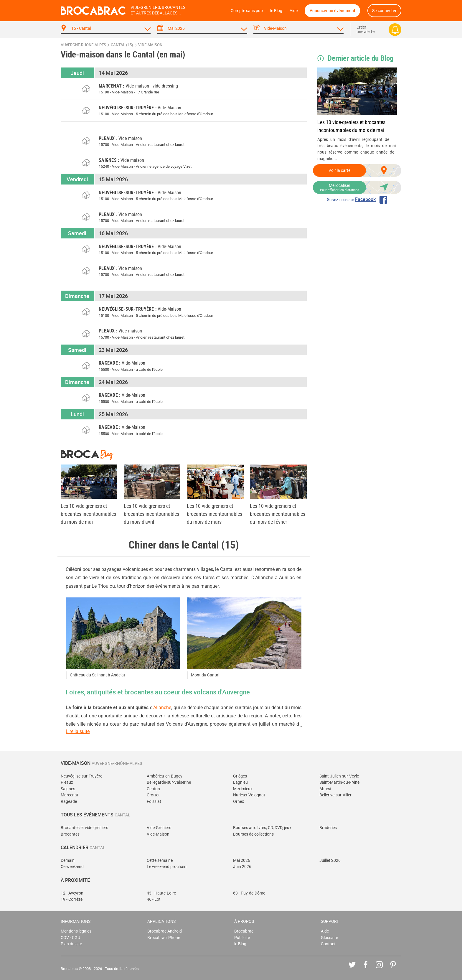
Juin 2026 (242, 867)
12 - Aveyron (72, 893)
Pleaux (67, 782)
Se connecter (384, 10)
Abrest (325, 789)
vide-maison (150, 45)
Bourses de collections (253, 834)
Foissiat (154, 802)
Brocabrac (244, 931)
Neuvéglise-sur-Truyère (81, 776)
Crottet (153, 795)
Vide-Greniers (159, 828)
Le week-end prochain (167, 867)
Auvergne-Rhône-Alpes (83, 45)
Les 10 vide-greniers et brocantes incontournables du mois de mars (214, 514)
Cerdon (153, 789)
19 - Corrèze (72, 899)
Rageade (69, 802)
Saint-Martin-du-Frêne (339, 782)
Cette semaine (160, 860)
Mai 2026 (242, 860)
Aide (294, 11)
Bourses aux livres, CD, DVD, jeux (262, 828)
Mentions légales (76, 931)
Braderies (328, 828)
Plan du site (71, 944)
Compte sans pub (247, 11)
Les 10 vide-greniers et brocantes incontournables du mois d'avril (151, 514)
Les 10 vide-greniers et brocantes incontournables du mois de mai (351, 126)
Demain (68, 860)
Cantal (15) (122, 45)
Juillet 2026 (330, 860)
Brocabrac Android (165, 931)
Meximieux (243, 789)
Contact (328, 944)
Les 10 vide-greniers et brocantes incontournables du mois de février (278, 514)
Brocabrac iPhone (164, 938)
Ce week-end (72, 867)
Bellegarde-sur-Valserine (169, 782)
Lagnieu (240, 782)
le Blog (276, 11)
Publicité (242, 938)
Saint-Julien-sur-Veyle (339, 776)
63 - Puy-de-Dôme (249, 893)
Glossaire (329, 938)
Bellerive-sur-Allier (335, 795)
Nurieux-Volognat (249, 795)
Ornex (239, 802)
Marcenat (70, 795)
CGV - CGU (70, 938)
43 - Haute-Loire (161, 893)
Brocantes (70, 834)
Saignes (68, 789)
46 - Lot (154, 899)
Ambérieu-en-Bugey (165, 776)
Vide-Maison (158, 834)
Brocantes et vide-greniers (84, 828)
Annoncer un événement (333, 10)
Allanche (162, 708)
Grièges (240, 776)
